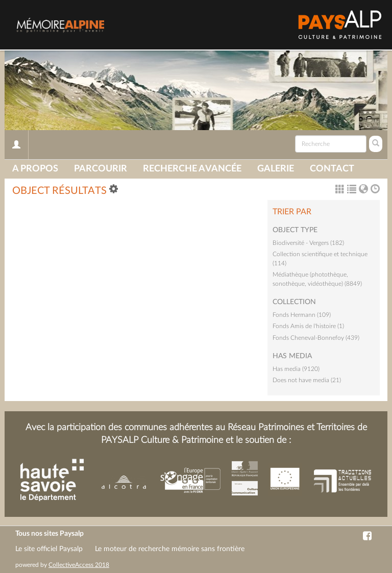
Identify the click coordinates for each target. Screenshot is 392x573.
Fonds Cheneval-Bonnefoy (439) (316, 338)
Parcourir (101, 169)
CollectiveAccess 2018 (79, 565)
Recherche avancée (192, 169)
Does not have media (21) (307, 380)
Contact (332, 169)
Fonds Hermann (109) (302, 315)
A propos (35, 169)
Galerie (276, 169)
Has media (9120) (296, 369)
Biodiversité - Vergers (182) (308, 243)
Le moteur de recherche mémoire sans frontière (170, 549)
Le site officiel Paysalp (49, 549)
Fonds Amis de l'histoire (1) (308, 326)
